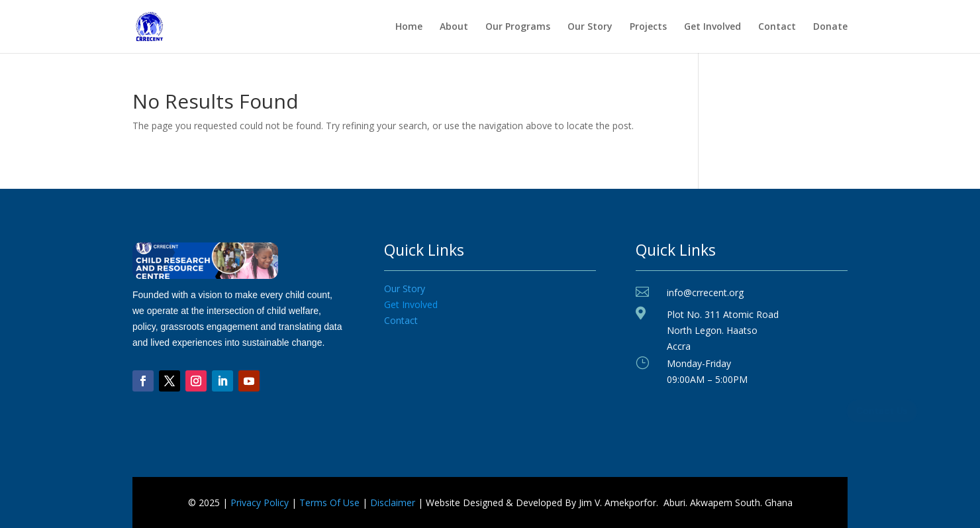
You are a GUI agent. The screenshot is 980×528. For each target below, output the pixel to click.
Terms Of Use (329, 502)
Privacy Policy (260, 502)
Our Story (590, 27)
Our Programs (518, 27)
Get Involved (712, 27)
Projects (648, 27)
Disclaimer (393, 502)
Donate (830, 27)
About (454, 27)
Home (409, 27)
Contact (777, 27)
